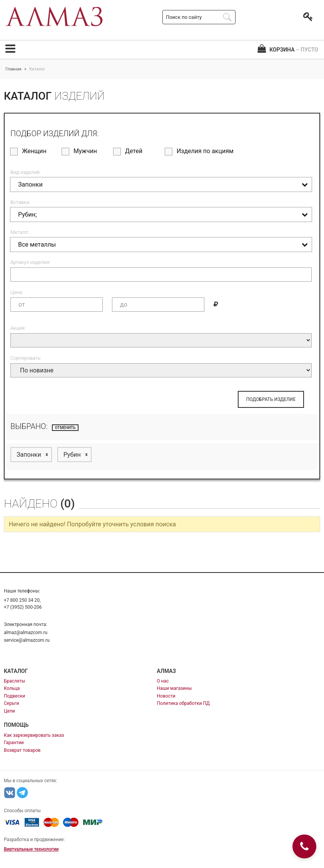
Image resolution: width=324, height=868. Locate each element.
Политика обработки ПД (184, 703)
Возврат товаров (22, 750)
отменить (65, 428)
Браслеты (14, 681)
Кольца (12, 688)
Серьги (11, 703)
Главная (13, 69)
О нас (163, 681)
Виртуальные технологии (31, 849)
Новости (166, 696)
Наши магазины (175, 688)
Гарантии (14, 743)
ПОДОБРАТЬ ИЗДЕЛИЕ (271, 399)
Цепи (9, 711)
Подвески (14, 696)
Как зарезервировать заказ (34, 735)
